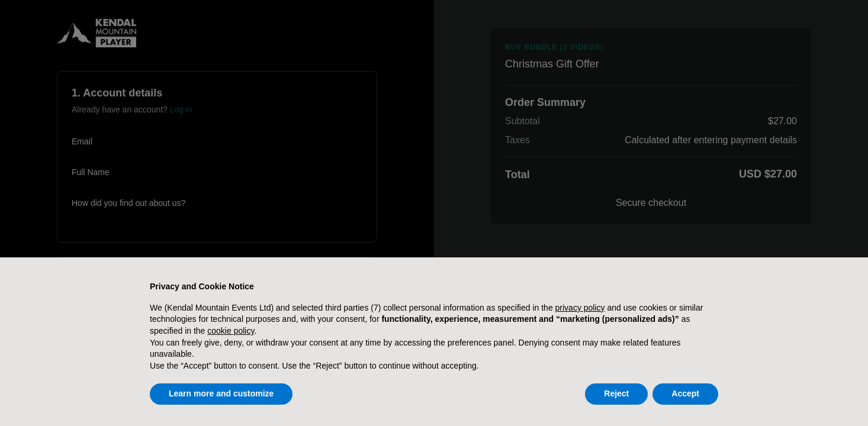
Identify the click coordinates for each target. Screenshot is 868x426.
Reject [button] (616, 393)
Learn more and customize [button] (221, 393)
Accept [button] (685, 393)
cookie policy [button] (231, 331)
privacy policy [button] (580, 308)
